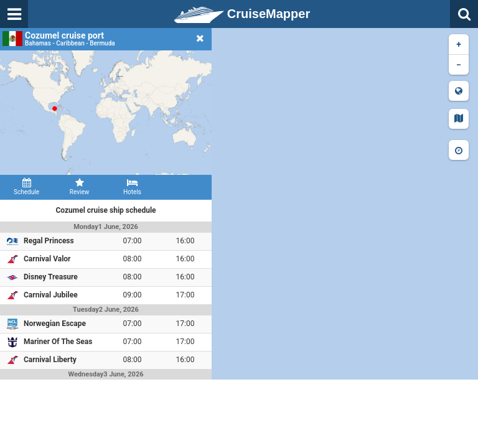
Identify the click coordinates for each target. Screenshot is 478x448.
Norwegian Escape (55, 324)
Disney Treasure (51, 277)
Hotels (132, 187)
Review (79, 187)
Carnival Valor (47, 259)
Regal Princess (49, 241)
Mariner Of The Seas (58, 342)
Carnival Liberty (50, 360)
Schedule (26, 187)
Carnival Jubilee (51, 295)
